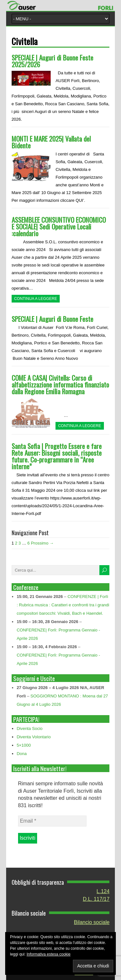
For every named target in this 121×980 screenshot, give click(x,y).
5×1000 (24, 745)
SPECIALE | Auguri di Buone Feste (52, 319)
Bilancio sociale (92, 922)
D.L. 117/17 (96, 899)
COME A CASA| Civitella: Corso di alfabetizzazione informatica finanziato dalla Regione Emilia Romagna (60, 384)
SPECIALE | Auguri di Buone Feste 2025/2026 (52, 61)
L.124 (103, 891)
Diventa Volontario (34, 737)
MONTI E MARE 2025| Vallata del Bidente (51, 142)
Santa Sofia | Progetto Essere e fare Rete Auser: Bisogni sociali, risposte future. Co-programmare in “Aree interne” (57, 456)
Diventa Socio (30, 728)
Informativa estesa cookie (48, 954)
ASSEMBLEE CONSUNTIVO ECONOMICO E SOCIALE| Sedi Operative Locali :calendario (59, 226)
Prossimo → (42, 543)
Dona (22, 754)
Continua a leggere (36, 299)
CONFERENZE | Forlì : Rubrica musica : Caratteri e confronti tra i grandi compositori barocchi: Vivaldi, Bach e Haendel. (63, 605)
